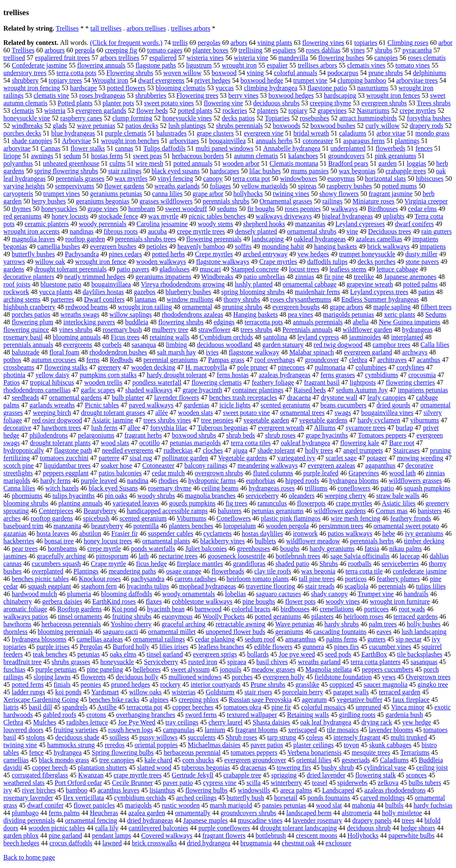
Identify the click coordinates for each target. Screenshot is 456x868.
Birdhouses (383, 209)
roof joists (17, 284)
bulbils (394, 805)
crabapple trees (406, 171)
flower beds (152, 111)
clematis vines (366, 65)
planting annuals (80, 503)
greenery (109, 367)
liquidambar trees (67, 465)
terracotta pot (145, 707)
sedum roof (260, 639)
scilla (253, 783)
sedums (227, 209)
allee (134, 428)
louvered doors (23, 730)
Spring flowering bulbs (123, 752)
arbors (239, 43)
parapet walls (351, 692)
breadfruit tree (22, 662)
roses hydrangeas (102, 95)
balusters (230, 511)
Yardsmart (105, 692)
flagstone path (73, 450)
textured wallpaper (252, 715)
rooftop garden (85, 239)
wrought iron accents (31, 231)
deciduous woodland (224, 345)
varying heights (24, 186)
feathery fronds (410, 518)
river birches (39, 790)
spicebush (96, 518)
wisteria (55, 111)
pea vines (300, 314)
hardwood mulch (34, 594)
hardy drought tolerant (177, 375)
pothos (12, 360)
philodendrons (49, 435)
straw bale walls (398, 496)
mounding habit (283, 246)
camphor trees (391, 345)
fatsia (372, 549)
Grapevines (364, 473)
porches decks (22, 133)
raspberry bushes (349, 186)
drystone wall (339, 398)
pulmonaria (330, 367)
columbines (371, 367)
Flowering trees (197, 95)
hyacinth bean (166, 609)
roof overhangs (275, 360)
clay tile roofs (273, 571)
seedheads (25, 398)
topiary (298, 111)
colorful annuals (296, 73)
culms (117, 163)
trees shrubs (256, 330)
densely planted (256, 231)
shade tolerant (276, 450)
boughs (290, 549)
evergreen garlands (101, 111)
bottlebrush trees (298, 556)
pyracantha (417, 50)
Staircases (406, 450)
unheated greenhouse (71, 163)
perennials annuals (28, 345)
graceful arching (183, 624)
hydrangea (68, 752)
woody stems (215, 224)
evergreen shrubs (384, 103)
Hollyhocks (363, 835)
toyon (351, 745)
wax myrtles (131, 179)
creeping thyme (330, 103)
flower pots (300, 601)
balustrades (172, 133)
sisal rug (141, 458)
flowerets (93, 677)
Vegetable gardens (243, 458)
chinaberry (18, 601)
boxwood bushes (333, 126)
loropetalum (239, 526)
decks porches (376, 262)
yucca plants (56, 292)
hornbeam (142, 209)
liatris (11, 707)
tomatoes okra (242, 707)
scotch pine (18, 465)
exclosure (338, 843)
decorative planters (29, 277)
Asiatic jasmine (113, 420)
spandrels (75, 707)
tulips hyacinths (74, 496)
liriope (12, 156)
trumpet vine (310, 80)
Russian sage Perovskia (260, 700)
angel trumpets (363, 450)
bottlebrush (271, 835)
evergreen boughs (296, 307)
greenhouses (254, 549)
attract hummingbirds (368, 118)
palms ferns (342, 639)
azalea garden (147, 813)
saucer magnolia (386, 684)
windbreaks (27, 126)
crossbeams (19, 367)
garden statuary (283, 345)
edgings (224, 322)
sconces (416, 775)
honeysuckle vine (27, 118)
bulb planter (128, 398)
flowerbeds (390, 148)
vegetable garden (266, 420)
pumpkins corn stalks (108, 375)
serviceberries (400, 564)
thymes (21, 209)
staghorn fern (99, 586)
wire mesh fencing (355, 518)
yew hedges (313, 254)
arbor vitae (391, 133)
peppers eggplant (66, 473)
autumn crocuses (54, 360)
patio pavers (133, 269)
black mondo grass (64, 760)
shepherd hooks (264, 224)
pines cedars (126, 254)
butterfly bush (245, 798)
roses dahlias (323, 50)
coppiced (341, 684)
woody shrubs (156, 496)
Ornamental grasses (286, 201)
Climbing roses (408, 43)
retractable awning (241, 624)
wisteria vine (251, 58)
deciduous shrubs (276, 103)
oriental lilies (314, 760)
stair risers (258, 692)
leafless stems (348, 269)
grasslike (307, 684)
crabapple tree (242, 775)
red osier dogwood (57, 420)
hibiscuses (430, 179)
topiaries (366, 43)
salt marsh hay (177, 352)
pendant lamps (112, 835)
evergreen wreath (281, 428)
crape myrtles (354, 503)
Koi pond (125, 609)
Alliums (325, 428)
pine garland (65, 835)
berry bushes (49, 201)
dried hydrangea (208, 843)
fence (36, 752)
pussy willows (158, 737)
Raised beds (310, 390)
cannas (124, 148)
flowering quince (26, 330)
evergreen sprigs (215, 654)
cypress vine (220, 783)
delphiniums (429, 73)
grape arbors (347, 307)
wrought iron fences (393, 95)
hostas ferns (107, 156)
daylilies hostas (103, 292)
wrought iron (239, 65)
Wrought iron (110, 80)
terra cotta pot (251, 179)
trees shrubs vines (167, 420)
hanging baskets (336, 246)
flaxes (154, 601)
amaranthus (301, 639)
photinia (14, 375)
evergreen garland (368, 352)
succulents (202, 737)
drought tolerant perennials (70, 269)
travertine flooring (271, 586)
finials (62, 684)
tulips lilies (431, 586)
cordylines (410, 367)
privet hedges (213, 80)
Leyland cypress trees (379, 292)
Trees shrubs (434, 103)
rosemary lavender (28, 798)
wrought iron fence (101, 262)
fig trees (237, 503)
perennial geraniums (171, 360)
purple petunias (56, 669)
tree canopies (117, 760)
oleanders (301, 496)
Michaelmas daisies (214, 745)
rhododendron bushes (118, 352)
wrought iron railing (145, 307)
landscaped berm (309, 813)
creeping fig (121, 50)
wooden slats (195, 413)
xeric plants (399, 314)
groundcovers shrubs (249, 813)
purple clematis (126, 133)
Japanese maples (206, 820)
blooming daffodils (127, 594)
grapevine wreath (370, 284)
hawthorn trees (61, 428)
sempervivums (74, 186)
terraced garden (400, 692)
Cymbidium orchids (226, 337)
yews (389, 677)
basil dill (40, 707)
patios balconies (120, 473)
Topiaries (277, 118)
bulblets (265, 541)
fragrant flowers (224, 835)
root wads (412, 609)
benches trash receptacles (243, 398)
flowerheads (228, 571)
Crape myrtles (278, 262)
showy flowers (339, 194)
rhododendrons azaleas (193, 314)
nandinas (82, 231)
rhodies (168, 481)
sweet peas (147, 156)
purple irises (53, 647)
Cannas (51, 148)
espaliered (163, 58)
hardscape (83, 88)
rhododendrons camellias (37, 390)
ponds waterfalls (153, 549)
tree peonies (218, 420)
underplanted (348, 148)
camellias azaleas (100, 639)
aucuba (157, 231)
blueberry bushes (189, 292)
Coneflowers (234, 518)
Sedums (436, 314)
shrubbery (25, 80)
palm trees (383, 624)
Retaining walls (308, 715)
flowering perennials (214, 239)
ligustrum (199, 65)
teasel (320, 783)
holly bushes (424, 624)
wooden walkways (161, 262)
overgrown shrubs (219, 473)
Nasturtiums (373, 111)
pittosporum (112, 556)
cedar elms (422, 209)
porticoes (377, 609)
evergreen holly (284, 677)
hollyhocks (248, 194)
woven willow (182, 73)
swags (343, 413)
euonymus (341, 179)
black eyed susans (176, 171)
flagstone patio (327, 88)
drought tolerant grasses (113, 413)
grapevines (332, 111)
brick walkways (388, 246)
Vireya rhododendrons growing (183, 284)
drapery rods (426, 126)
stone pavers (422, 262)
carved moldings (382, 798)
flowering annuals (101, 65)
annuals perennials (318, 322)
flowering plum (33, 322)
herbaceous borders (198, 156)
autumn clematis (256, 156)
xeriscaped (302, 730)
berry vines (243, 95)
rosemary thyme (170, 488)
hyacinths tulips (148, 586)
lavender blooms (391, 730)
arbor (446, 43)
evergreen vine (263, 133)
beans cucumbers (344, 405)
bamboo (77, 790)
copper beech (50, 768)
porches (242, 677)
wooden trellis (103, 382)
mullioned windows (195, 677)
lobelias (236, 594)
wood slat (329, 805)
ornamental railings (159, 639)
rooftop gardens (52, 518)
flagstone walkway (254, 352)
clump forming (132, 118)
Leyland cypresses (360, 224)
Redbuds (122, 360)
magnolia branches (210, 496)
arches (12, 518)
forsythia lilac (169, 428)
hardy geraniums (332, 549)
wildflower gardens (340, 511)
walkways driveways (284, 216)
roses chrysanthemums (301, 299)
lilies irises (174, 647)
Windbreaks (218, 277)
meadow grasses (273, 669)
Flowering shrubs (130, 73)
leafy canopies (387, 398)
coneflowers (354, 488)
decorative (17, 428)
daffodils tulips (327, 262)
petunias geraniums (278, 511)
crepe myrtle (104, 549)
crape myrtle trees (138, 775)
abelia (361, 322)
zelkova (388, 783)
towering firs (294, 768)
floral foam (65, 352)
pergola (85, 50)
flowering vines (323, 43)
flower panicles (94, 805)
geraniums (289, 632)
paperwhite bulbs (412, 835)
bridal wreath (311, 133)
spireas (307, 186)
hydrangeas (417, 330)
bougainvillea (228, 141)
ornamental (197, 307)
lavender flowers (176, 398)
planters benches (191, 526)
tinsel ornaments (80, 616)
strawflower (214, 330)
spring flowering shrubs (66, 171)
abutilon (90, 533)
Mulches (45, 722)
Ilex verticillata (84, 798)
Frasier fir (125, 533)
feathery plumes (398, 579)
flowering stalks (66, 367)
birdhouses (295, 609)
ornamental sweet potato (406, 526)
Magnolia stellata (329, 669)
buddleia (137, 322)
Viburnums (192, 518)
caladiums (353, 133)
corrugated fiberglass (40, 775)
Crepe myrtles (214, 254)
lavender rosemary (317, 820)
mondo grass (432, 133)
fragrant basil (322, 382)
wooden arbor (241, 163)
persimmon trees (341, 526)
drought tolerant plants (60, 443)
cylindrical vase (385, 768)
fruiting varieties (76, 730)
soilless (119, 737)
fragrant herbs (143, 435)
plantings (407, 141)
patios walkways (350, 533)
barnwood (208, 609)
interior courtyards (216, 684)
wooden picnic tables (57, 828)
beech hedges (21, 843)
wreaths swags (80, 314)
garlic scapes (98, 390)
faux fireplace (411, 700)
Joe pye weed (297, 654)
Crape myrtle (108, 564)
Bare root (402, 443)
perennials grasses (80, 179)
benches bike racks (114, 700)
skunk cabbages (390, 745)
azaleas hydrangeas (285, 375)
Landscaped (338, 790)
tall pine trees (317, 579)
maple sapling (392, 307)
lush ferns (104, 428)
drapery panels (372, 820)
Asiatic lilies (399, 503)
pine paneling (105, 669)
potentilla (146, 526)
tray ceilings (182, 722)
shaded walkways (149, 390)
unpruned (368, 707)
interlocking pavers (89, 322)
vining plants (275, 43)
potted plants (195, 111)
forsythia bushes (429, 118)
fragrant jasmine (391, 194)
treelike (364, 277)
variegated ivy (296, 458)
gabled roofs (60, 715)
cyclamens (218, 533)
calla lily (107, 828)
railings (332, 201)
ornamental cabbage (310, 284)
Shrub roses (241, 737)
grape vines (103, 209)
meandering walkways (268, 465)
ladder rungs (29, 692)
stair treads (320, 586)
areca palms (296, 790)
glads (60, 126)
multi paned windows (224, 148)
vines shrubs (76, 330)
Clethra (13, 722)
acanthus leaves (118, 790)
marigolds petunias (348, 314)
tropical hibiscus (52, 382)
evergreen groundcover (255, 760)
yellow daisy (52, 375)
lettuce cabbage (397, 269)
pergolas (209, 43)
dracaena (299, 398)
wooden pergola (287, 526)
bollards (258, 654)
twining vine (20, 745)
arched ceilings (196, 798)
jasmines (15, 556)
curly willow (382, 126)
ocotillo (150, 443)
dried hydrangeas (150, 820)
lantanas (146, 299)
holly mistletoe (402, 813)
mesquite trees (371, 752)
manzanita (68, 526)
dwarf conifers (414, 224)
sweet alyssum (190, 669)
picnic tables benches (217, 216)
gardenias (197, 405)
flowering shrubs (181, 322)
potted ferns (28, 684)
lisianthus (162, 790)
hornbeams (63, 549)
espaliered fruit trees (63, 58)
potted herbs (168, 254)
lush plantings (187, 126)
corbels (112, 345)
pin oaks (116, 496)
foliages (220, 186)
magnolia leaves (34, 239)
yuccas (225, 88)
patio (387, 488)
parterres (62, 299)
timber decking (424, 541)
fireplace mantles (200, 564)
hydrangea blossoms (39, 639)
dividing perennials (29, 820)
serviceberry (262, 496)
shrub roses (280, 435)
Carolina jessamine (162, 224)
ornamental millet (172, 632)
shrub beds (241, 435)
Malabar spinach (312, 352)
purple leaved (99, 481)
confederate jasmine (420, 571)
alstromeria (357, 813)
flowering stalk (375, 775)
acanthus (429, 360)
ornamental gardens (76, 398)
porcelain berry (303, 692)
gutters (377, 639)
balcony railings (206, 465)
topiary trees (65, 80)
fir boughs (261, 209)
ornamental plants (166, 541)
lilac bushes (265, 171)
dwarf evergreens (161, 80)
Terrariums (415, 752)
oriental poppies (156, 745)
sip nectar (409, 639)
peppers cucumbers (388, 669)
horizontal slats (385, 179)
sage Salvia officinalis (360, 556)
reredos (115, 745)
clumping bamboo (362, 80)
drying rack (377, 722)
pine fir (281, 707)
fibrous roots (121, 231)
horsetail (286, 798)
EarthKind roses (114, 601)
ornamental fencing (91, 820)
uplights (394, 216)
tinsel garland (165, 654)
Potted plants (75, 103)
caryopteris (18, 194)
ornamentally (193, 813)
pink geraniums (395, 156)
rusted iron (203, 662)
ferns (93, 360)
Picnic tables (102, 405)
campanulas (179, 730)
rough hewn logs (131, 730)
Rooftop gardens (79, 609)
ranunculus (272, 503)
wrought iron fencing (32, 88)
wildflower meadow (313, 541)
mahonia (363, 805)
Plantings (86, 571)
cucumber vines (390, 647)
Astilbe (107, 707)
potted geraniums (278, 616)
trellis (180, 43)
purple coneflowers (224, 828)
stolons (35, 737)
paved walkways (151, 405)
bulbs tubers (425, 783)
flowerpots (311, 503)
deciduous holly (137, 677)
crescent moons (317, 835)
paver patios (267, 745)
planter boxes (211, 50)
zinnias (304, 277)
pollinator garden (185, 458)
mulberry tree (170, 330)
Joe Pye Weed (137, 722)
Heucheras (104, 813)
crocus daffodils (71, 843)
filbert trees (436, 307)
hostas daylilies (262, 533)
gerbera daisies (62, 601)
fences (424, 148)
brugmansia (256, 843)
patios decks (142, 126)
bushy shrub (338, 768)
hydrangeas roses (272, 488)
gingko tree (433, 684)
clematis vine (51, 95)
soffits (243, 246)
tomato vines (413, 65)
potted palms (420, 284)
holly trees (319, 450)
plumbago (25, 813)
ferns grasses (338, 375)
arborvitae (17, 148)
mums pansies (310, 171)
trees (408, 820)
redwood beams (87, 307)
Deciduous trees (390, 231)
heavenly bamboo (201, 246)
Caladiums (394, 760)
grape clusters (215, 133)
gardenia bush (404, 715)
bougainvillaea (111, 284)
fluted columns (273, 473)
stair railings (125, 171)
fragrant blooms (257, 730)
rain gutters (436, 231)
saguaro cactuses (278, 594)
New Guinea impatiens (410, 322)
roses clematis (427, 58)
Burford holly (131, 647)
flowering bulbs (207, 790)
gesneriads (356, 760)
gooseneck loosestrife (237, 556)
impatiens (433, 246)
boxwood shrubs (194, 435)
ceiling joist (432, 768)
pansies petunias (284, 805)
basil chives (272, 662)
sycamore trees (366, 428)
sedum (72, 156)
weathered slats (24, 783)
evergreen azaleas (332, 465)
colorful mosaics (323, 707)
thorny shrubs (242, 299)
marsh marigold (231, 805)
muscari (210, 269)
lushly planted (254, 284)
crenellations (337, 609)
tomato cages (165, 50)
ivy (8, 790)
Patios (12, 382)
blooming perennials (65, 632)
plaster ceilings (313, 745)
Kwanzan (91, 775)
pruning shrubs (242, 307)
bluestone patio (61, 284)
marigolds (138, 805)
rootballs (360, 564)
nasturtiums (373, 88)
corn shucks (198, 760)
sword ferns (201, 715)
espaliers (284, 50)
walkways (344, 209)
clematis (23, 111)
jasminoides (365, 337)
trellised (14, 58)
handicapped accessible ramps (167, 511)
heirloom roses (363, 616)
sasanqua (144, 345)
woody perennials (103, 224)
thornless (16, 632)
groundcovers (346, 156)
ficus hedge (151, 564)
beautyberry (107, 526)
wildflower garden (367, 330)
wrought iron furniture (400, 601)
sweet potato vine (246, 413)
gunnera (313, 647)
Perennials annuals (307, 330)
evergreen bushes (113, 246)
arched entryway (265, 254)
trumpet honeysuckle (367, 254)
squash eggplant (50, 586)
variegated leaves (136, 503)
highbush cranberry (29, 307)
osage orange (184, 571)
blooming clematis (181, 88)
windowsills (254, 790)
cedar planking (215, 639)
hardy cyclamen (379, 420)
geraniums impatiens (163, 277)
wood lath (403, 473)
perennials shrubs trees (146, 239)
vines (358, 50)
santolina (275, 337)
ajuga (240, 450)
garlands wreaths (52, 405)
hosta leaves (53, 533)
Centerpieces (56, 511)
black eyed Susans (113, 488)
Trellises (67, 28)
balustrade (26, 352)
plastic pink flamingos (291, 518)
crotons (96, 715)
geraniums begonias (103, 201)
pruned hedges (131, 684)
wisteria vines (205, 58)
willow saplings (131, 314)
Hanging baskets (255, 314)
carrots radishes (195, 579)
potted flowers (126, 88)
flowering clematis (216, 382)
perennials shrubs (226, 201)
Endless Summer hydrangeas (380, 299)
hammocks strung (71, 745)
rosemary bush (122, 330)
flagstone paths (156, 65)
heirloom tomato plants (258, 579)
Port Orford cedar (78, 783)
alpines (159, 700)
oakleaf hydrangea (305, 443)
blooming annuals (77, 337)
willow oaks (146, 692)
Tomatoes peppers (382, 435)
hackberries (19, 541)
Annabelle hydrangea (292, 148)
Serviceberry (161, 662)
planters (268, 111)
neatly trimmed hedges (95, 277)
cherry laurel (225, 722)
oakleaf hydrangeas (320, 239)
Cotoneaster (158, 465)
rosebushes (314, 118)
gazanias (15, 533)
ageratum (314, 700)
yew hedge (417, 722)
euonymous (177, 616)
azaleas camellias (379, 239)
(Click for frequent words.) (126, 43)
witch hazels (62, 488)
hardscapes (224, 171)
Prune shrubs (268, 684)
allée (162, 413)
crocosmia (422, 375)
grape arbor (208, 194)
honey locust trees (108, 541)
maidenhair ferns (318, 292)
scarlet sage (341, 458)
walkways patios (26, 616)
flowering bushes (341, 58)
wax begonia (318, 571)
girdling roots (357, 715)
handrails (416, 594)
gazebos (145, 292)
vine (352, 231)
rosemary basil (23, 337)
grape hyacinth (202, 390)
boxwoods (287, 126)
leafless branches (221, 647)
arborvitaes (184, 141)
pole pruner (252, 367)
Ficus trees (125, 337)
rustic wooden (181, 805)
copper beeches (193, 707)
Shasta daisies (271, 722)
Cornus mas (392, 511)
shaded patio (292, 564)
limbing (177, 345)
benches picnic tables (40, 579)
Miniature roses (373, 201)
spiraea (237, 662)
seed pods (338, 654)
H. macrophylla (206, 367)
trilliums (316, 488)
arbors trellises (146, 28)
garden (388, 163)
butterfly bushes (33, 254)
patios (426, 292)
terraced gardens (416, 616)
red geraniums (22, 216)
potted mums (400, 186)
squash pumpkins (427, 488)
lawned (112, 843)
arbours (55, 50)
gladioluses (175, 269)
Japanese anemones (410, 277)
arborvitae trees (417, 80)
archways (415, 352)
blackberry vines (222, 541)
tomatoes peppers (254, 752)
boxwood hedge (262, 80)
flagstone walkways (223, 262)
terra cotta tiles (251, 443)
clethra (358, 360)
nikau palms (406, 549)
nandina (138, 481)
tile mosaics (343, 730)
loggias (417, 163)
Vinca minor (408, 707)
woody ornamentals (189, 594)
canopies (386, 58)
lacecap (409, 556)
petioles (157, 246)
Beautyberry (100, 511)
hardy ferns (55, 481)
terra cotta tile (364, 571)
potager (377, 458)
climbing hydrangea (271, 88)
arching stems (22, 299)
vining (255, 73)
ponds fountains (329, 798)
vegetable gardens (323, 420)
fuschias (14, 669)
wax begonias (357, 171)
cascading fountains (340, 632)
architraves (392, 360)
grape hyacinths (327, 435)
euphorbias (261, 481)
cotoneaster (318, 141)
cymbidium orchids (140, 798)
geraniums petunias (116, 194)
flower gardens (124, 186)
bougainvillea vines (387, 413)
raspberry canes (81, 118)
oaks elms (123, 654)
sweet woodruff (186, 209)
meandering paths (132, 571)
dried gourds (393, 405)
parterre (109, 458)
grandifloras (249, 564)
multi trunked (409, 737)
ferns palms (64, 813)
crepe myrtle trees (201, 231)
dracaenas (253, 768)
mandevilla (293, 58)
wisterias (184, 692)
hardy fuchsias (433, 805)
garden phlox (21, 835)
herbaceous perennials (71, 624)
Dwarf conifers (104, 299)
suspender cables (171, 533)
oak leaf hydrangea (326, 722)
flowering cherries (410, 382)
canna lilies (167, 194)
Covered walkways (167, 835)
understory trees (25, 73)
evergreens (78, 345)
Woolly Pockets (224, 616)
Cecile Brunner (132, 783)
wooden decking (153, 367)
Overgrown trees (428, 677)
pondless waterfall (157, 382)
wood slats (115, 443)
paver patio (178, 783)
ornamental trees (302, 413)
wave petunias (96, 126)
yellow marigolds (265, 186)
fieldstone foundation (343, 677)
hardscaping (340, 95)
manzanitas (310, 224)
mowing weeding (420, 458)
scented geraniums (285, 405)
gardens (14, 269)
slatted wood (154, 768)
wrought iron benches (130, 141)
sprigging (284, 775)
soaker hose (116, 465)
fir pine (334, 277)
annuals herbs (274, 141)
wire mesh (149, 163)
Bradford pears (349, 163)
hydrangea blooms (354, 481)
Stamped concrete (255, 269)
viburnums (425, 420)
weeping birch (52, 413)
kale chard (158, 760)
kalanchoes (303, 156)
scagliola (356, 586)
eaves (384, 632)
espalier (277, 65)
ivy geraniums (424, 533)
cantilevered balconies (158, 828)
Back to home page (29, 857)
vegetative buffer (360, 700)
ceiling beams (220, 488)
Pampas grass (226, 360)
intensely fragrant (357, 737)
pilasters (322, 616)
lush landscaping (424, 632)
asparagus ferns (364, 141)
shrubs (383, 50)
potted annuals (193, 163)
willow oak (50, 262)
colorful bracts (251, 609)
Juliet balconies (206, 549)
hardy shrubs (341, 624)
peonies (91, 684)
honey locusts (70, 216)
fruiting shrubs (132, 616)
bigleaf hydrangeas (347, 216)
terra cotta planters (376, 662)
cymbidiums (382, 375)
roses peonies (303, 209)
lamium (215, 730)
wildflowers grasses (416, 481)
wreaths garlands (177, 186)
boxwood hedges (291, 95)
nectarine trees (178, 556)
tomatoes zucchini (64, 458)
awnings (42, 156)
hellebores (147, 669)
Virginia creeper (426, 201)
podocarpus (343, 73)
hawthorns (17, 624)
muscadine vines (260, 820)
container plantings (258, 390)
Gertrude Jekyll (192, 775)
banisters (430, 511)
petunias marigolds (195, 443)
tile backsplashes (420, 654)
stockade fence (119, 216)
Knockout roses (100, 579)
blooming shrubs (26, 503)
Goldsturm (220, 692)
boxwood (224, 73)
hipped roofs (302, 481)
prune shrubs (386, 73)
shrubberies (151, 95)
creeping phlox (199, 700)
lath (143, 556)
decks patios (238, 118)
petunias (88, 654)
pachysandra (148, 579)
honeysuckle (117, 662)
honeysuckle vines (187, 118)
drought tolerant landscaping (298, 828)
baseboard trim (23, 526)
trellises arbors (191, 28)
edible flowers (273, 647)
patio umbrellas (264, 277)
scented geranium (143, 518)
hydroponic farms (212, 481)
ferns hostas (233, 375)
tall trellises (106, 28)
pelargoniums (96, 435)
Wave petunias (295, 624)
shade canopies (32, 141)
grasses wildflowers (166, 201)
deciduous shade (77, 737)
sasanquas (424, 662)
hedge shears (418, 828)
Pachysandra (82, 254)
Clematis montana (294, 163)
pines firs (346, 647)
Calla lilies (435, 345)
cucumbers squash (56, 564)
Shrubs (328, 564)
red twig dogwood (338, 345)
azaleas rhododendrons (395, 790)
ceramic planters (47, 224)
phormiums (27, 496)
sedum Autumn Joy (362, 390)
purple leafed (321, 473)
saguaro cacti (120, 632)
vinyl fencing (175, 179)
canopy (213, 179)
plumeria (79, 594)
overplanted (48, 571)
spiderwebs (352, 783)
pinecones (292, 367)
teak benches (50, 654)
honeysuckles (59, 209)
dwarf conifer (46, 805)
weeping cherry (345, 496)
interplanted (407, 337)
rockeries (235, 111)
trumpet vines (62, 194)
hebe (388, 533)
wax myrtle (163, 216)
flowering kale (360, 443)
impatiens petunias (423, 390)
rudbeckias (178, 450)
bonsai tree (59, 541)
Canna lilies (19, 488)
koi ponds (69, 692)
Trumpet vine (376, 594)
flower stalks (88, 148)
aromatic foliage (25, 609)
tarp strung (282, 737)
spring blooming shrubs (253, 292)
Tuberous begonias (223, 428)
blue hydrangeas (73, 133)
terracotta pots (264, 322)
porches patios (31, 314)
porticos (356, 579)
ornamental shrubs (312, 231)
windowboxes (298, 179)
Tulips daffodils (164, 148)
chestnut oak (299, 843)
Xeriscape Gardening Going (41, 700)
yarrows (14, 262)
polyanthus (18, 163)
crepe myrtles (418, 111)
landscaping (268, 239)
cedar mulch (168, 473)
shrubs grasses (71, 662)
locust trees (304, 269)
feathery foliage (273, 382)
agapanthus (380, 465)
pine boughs (259, 601)
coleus (315, 737)
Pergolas (91, 647)
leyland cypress (318, 337)
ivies (212, 352)
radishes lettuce (87, 722)
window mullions (190, 299)
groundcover (322, 360)
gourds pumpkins (192, 503)
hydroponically (24, 450)
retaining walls (170, 337)
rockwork (16, 292)
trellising (251, 50)
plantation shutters (102, 768)
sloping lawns (52, 677)
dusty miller (421, 254)
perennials (392, 586)
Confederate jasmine (39, 65)
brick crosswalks (154, 843)
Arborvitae (77, 141)
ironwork (306, 533)
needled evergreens (128, 450)
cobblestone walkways (202, 601)
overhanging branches (146, 715)
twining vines (291, 194)
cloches (213, 450)
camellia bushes (59, 246)
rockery (171, 684)
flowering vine (224, 103)
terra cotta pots (77, 73)
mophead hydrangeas (208, 586)
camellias (16, 760)
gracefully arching (61, 556)
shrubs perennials (240, 126)
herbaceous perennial (192, 752)
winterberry (286, 783)
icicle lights (235, 405)
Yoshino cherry (131, 624)
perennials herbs (372, 541)
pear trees (25, 549)
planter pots (118, 103)
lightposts (363, 382)
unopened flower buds (235, 632)
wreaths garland (319, 662)
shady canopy (329, 594)
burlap (405, 428)
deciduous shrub (369, 828)
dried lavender (326, 775)
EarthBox (374, 654)
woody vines (343, 601)
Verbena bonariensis (314, 752)
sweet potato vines (169, 103)
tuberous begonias (206, 768)
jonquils (231, 669)
